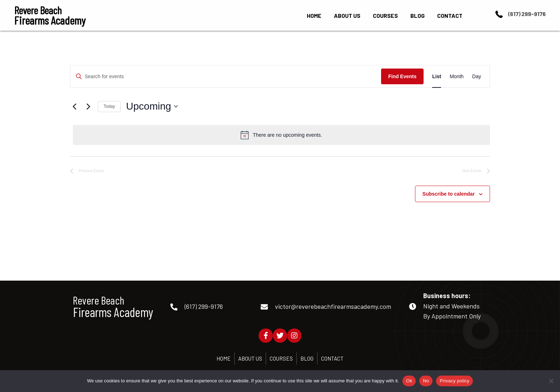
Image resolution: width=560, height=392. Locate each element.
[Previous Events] (74, 106)
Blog (307, 358)
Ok (409, 381)
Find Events (402, 76)
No (426, 381)
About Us (250, 358)
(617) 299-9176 (527, 14)
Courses (281, 358)
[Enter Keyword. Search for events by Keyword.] (226, 77)
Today (109, 106)
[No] (551, 381)
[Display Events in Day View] (477, 77)
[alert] (281, 135)
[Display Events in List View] (437, 77)
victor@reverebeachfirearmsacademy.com (333, 306)
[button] (266, 336)
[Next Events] (88, 106)
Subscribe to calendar (449, 194)
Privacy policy (454, 381)
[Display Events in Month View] (457, 77)
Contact (332, 358)
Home (224, 358)
